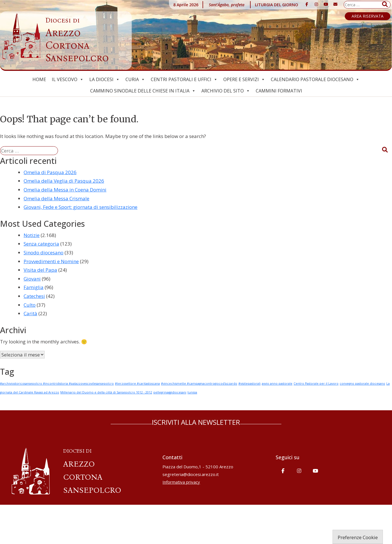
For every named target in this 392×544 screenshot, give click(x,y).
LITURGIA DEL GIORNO (277, 5)
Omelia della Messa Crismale (56, 198)
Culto (30, 305)
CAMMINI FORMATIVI (279, 91)
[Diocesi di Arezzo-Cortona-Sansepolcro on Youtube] (326, 4)
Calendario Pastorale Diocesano (315, 79)
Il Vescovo (68, 79)
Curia (135, 79)
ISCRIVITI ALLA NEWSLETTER (196, 422)
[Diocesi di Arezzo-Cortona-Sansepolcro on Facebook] (307, 4)
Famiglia (34, 287)
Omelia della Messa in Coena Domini (65, 190)
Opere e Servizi (244, 79)
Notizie (32, 235)
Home (39, 79)
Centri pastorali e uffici (184, 79)
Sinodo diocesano (44, 253)
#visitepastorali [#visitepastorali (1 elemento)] (249, 384)
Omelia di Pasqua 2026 (50, 172)
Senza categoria (41, 244)
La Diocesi (105, 79)
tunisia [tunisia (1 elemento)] (192, 392)
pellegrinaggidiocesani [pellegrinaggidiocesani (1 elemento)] (170, 392)
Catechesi (34, 296)
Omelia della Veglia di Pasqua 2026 (64, 181)
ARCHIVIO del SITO (226, 91)
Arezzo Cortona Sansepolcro (77, 40)
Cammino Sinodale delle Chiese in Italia (143, 91)
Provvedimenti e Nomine (51, 261)
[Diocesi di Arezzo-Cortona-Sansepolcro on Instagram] (316, 4)
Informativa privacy (181, 482)
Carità (30, 313)
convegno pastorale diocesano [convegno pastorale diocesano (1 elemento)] (362, 384)
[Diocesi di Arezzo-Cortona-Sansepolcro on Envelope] (335, 4)
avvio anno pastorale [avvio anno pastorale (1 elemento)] (277, 384)
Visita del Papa (40, 270)
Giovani (32, 279)
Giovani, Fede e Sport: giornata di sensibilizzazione (81, 207)
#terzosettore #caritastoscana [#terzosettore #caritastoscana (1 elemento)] (137, 384)
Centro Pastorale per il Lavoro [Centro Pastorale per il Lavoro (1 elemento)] (316, 384)
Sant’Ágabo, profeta (227, 5)
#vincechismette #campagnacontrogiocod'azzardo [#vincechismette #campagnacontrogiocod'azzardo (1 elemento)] (199, 384)
